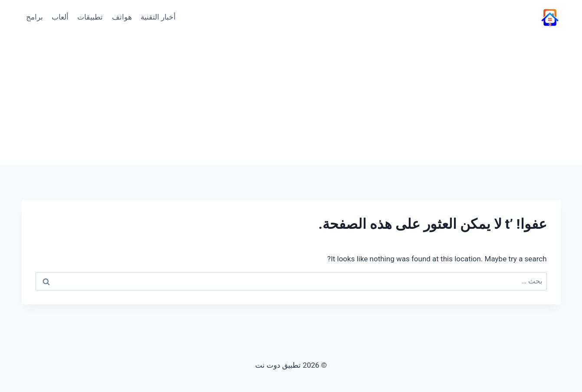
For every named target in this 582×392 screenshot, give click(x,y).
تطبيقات (90, 17)
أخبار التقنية (158, 17)
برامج (35, 17)
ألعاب (60, 17)
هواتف (122, 17)
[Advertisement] (291, 100)
